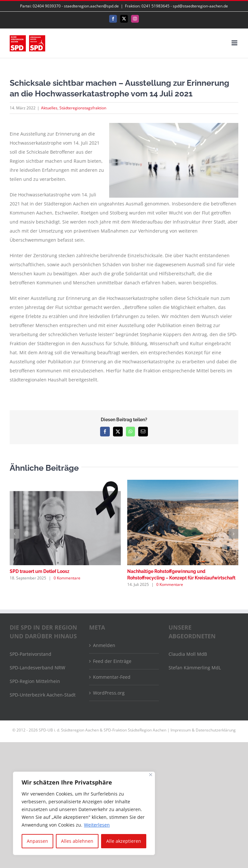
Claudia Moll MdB (188, 654)
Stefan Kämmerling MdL (195, 668)
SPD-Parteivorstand (31, 654)
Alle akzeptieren (124, 841)
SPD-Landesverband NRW (37, 668)
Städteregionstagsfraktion (83, 108)
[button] (15, 534)
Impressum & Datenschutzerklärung (203, 730)
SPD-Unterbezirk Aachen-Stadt (43, 695)
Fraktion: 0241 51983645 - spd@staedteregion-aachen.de (176, 6)
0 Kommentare (67, 578)
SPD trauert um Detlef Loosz (40, 571)
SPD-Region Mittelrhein (35, 681)
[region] (84, 813)
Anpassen (37, 841)
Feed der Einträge (112, 661)
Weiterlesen (97, 825)
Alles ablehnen (77, 841)
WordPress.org (109, 693)
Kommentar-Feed (112, 677)
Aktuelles (49, 108)
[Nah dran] (151, 775)
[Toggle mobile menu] (235, 43)
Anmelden (104, 645)
